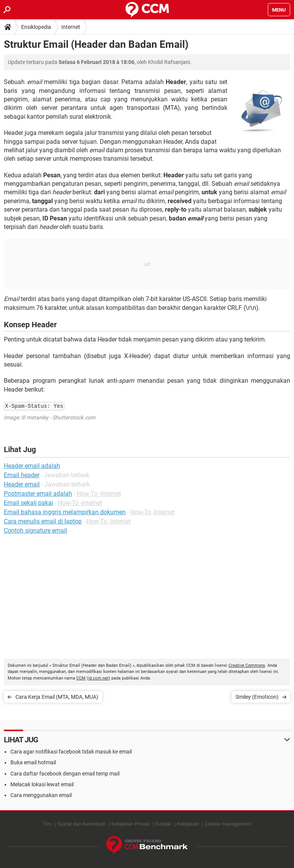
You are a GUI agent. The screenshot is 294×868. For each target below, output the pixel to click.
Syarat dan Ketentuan (81, 824)
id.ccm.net (98, 678)
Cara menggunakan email (41, 795)
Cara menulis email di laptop (43, 521)
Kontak (163, 824)
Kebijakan (188, 824)
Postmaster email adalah (38, 494)
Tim (47, 824)
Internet (71, 27)
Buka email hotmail (33, 762)
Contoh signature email (35, 531)
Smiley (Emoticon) (257, 697)
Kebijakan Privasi (131, 824)
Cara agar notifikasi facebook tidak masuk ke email (71, 752)
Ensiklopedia (36, 27)
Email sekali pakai (29, 503)
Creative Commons (247, 665)
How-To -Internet (99, 494)
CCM (81, 678)
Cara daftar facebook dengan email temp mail (65, 774)
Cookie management (228, 824)
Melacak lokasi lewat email (42, 784)
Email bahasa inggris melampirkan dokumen (65, 512)
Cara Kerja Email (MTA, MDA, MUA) (57, 697)
